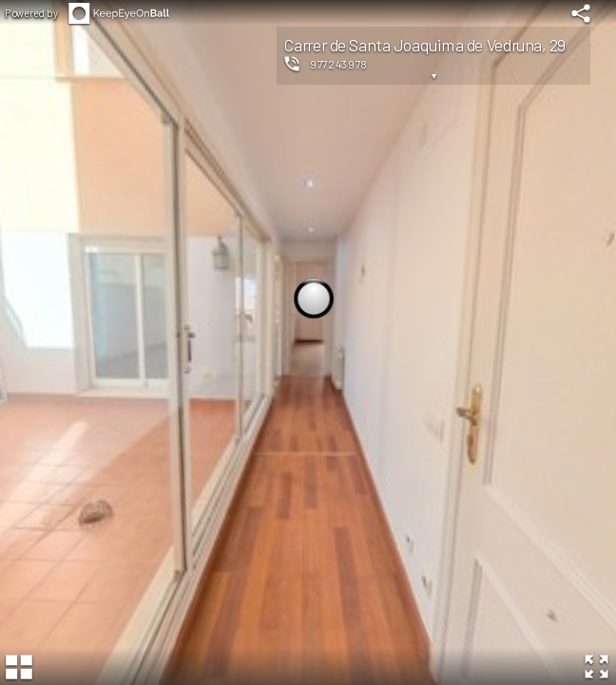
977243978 (339, 64)
